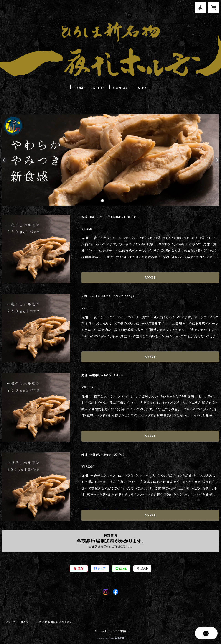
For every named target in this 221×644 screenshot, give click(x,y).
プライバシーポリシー (18, 622)
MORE (150, 278)
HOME (80, 88)
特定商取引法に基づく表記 (56, 622)
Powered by (111, 638)
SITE (142, 88)
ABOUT (99, 88)
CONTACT (122, 88)
